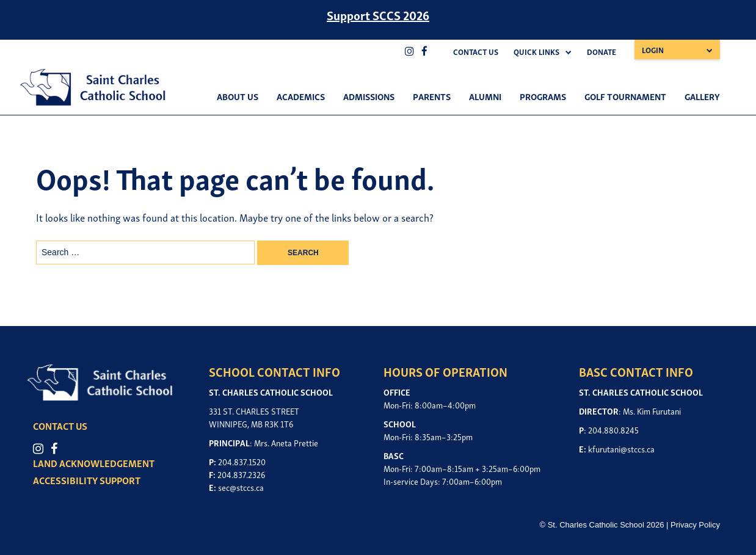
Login (653, 50)
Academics (301, 96)
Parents (432, 96)
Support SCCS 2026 (378, 15)
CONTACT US (60, 426)
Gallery (702, 96)
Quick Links (536, 52)
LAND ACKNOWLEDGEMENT (94, 463)
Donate (602, 52)
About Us (238, 96)
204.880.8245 (613, 430)
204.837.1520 (242, 461)
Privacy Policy (695, 525)
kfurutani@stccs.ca (621, 448)
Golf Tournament (625, 96)
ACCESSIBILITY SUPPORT (87, 480)
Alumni (485, 96)
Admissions (369, 96)
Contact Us (476, 52)
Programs (543, 96)
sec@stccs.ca (241, 487)
